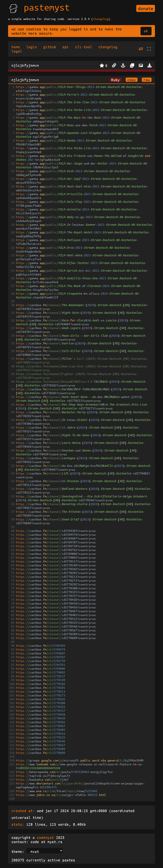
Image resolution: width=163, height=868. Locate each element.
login (32, 47)
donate (146, 8)
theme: (18, 851)
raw (147, 80)
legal (17, 51)
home (16, 47)
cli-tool (84, 47)
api (66, 47)
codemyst (45, 837)
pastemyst (47, 7)
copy (132, 80)
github (50, 47)
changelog (101, 19)
